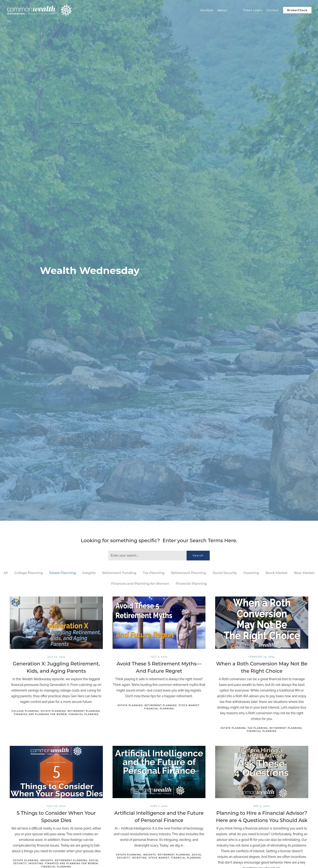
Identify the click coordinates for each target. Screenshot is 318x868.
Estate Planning (63, 573)
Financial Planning (191, 584)
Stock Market (277, 573)
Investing (251, 573)
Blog (235, 10)
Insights (89, 573)
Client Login (253, 10)
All (6, 573)
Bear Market (304, 573)
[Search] (147, 556)
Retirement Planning (189, 573)
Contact (273, 10)
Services (207, 10)
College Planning (29, 573)
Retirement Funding (119, 573)
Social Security (225, 573)
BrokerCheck (297, 10)
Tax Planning (154, 573)
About (222, 10)
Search (198, 555)
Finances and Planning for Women (140, 584)
